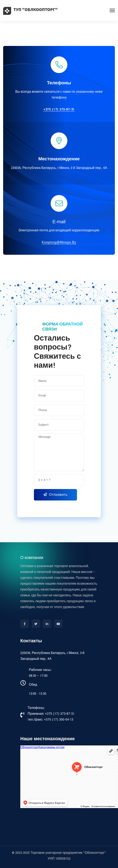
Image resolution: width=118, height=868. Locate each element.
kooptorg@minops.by (59, 242)
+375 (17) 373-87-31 (59, 110)
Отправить (55, 495)
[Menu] (112, 10)
